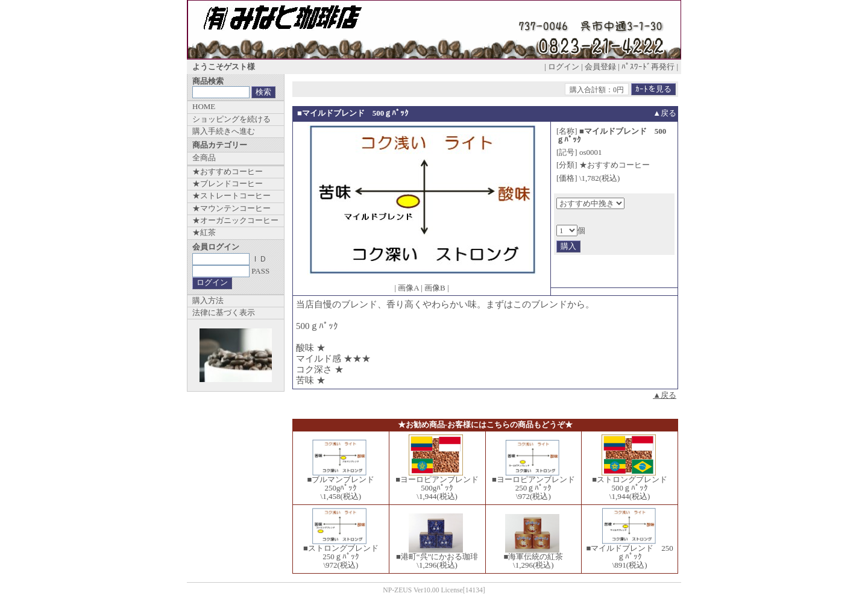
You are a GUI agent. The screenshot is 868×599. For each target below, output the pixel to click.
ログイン (564, 67)
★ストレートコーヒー (231, 196)
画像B (435, 288)
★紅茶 (204, 232)
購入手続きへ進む (224, 131)
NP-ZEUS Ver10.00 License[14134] (434, 590)
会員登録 (600, 67)
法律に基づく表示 (224, 312)
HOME (204, 106)
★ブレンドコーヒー (228, 183)
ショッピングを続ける (231, 119)
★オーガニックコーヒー (235, 220)
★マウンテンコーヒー (231, 208)
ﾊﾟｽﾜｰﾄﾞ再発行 (648, 67)
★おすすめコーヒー (228, 171)
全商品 (204, 158)
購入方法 (208, 300)
